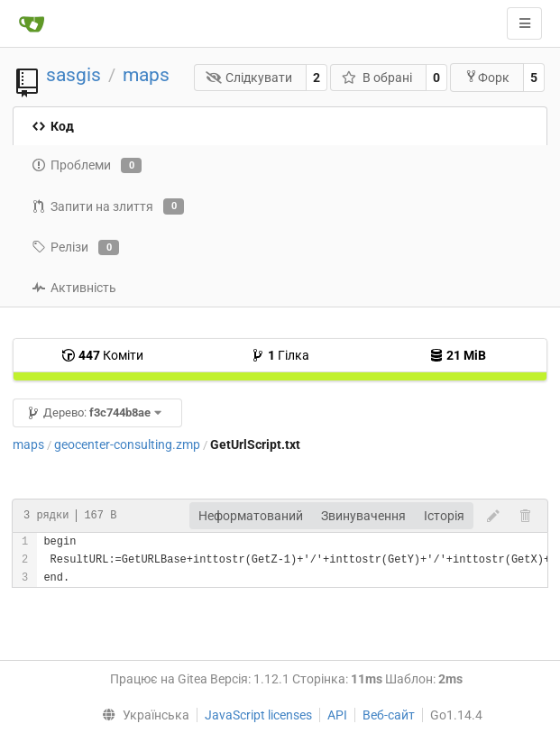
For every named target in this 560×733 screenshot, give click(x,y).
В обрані (377, 78)
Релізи (75, 248)
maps (146, 75)
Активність (74, 288)
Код (53, 126)
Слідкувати (249, 78)
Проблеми (87, 166)
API (337, 715)
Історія (444, 516)
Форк (487, 77)
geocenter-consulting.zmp (127, 444)
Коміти (102, 355)
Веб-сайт (389, 715)
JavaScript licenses (258, 715)
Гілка (280, 355)
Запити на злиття (108, 206)
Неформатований (251, 516)
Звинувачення (363, 516)
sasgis (73, 75)
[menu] (142, 715)
